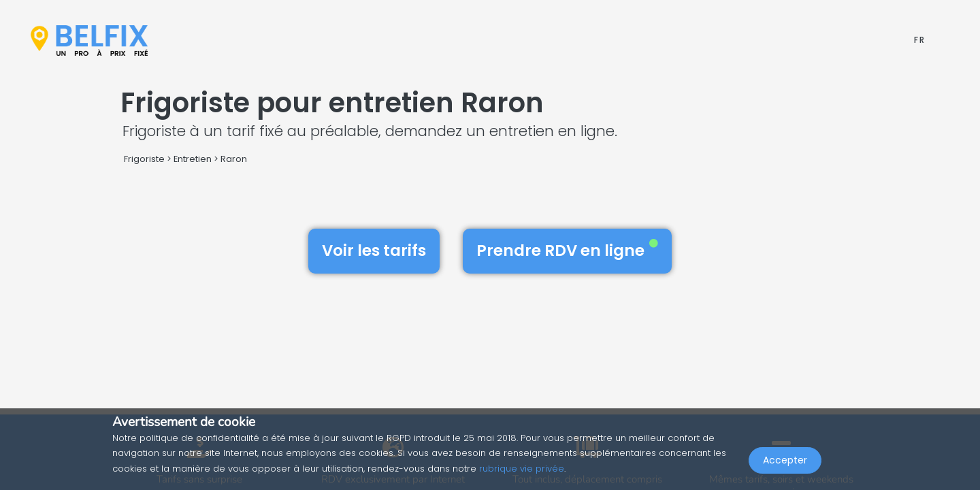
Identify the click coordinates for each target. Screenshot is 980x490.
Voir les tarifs (374, 250)
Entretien (193, 159)
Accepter (785, 460)
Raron (234, 159)
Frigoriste (144, 159)
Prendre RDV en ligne (567, 250)
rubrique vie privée (522, 469)
